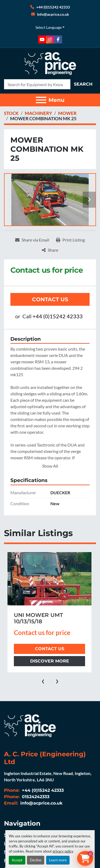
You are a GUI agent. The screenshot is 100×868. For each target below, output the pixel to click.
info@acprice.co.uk (41, 803)
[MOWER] (67, 113)
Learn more (58, 860)
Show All (50, 466)
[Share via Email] (32, 240)
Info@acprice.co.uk (53, 14)
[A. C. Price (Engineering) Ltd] (30, 725)
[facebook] (58, 39)
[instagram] (50, 39)
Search (83, 84)
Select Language (49, 27)
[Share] (50, 250)
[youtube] (42, 39)
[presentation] (43, 680)
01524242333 (35, 797)
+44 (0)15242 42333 (53, 7)
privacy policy (63, 851)
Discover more (50, 661)
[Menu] (41, 100)
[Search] (37, 84)
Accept (17, 860)
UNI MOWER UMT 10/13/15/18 (38, 618)
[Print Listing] (70, 240)
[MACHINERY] (38, 113)
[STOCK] (11, 113)
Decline (36, 860)
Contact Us (50, 299)
